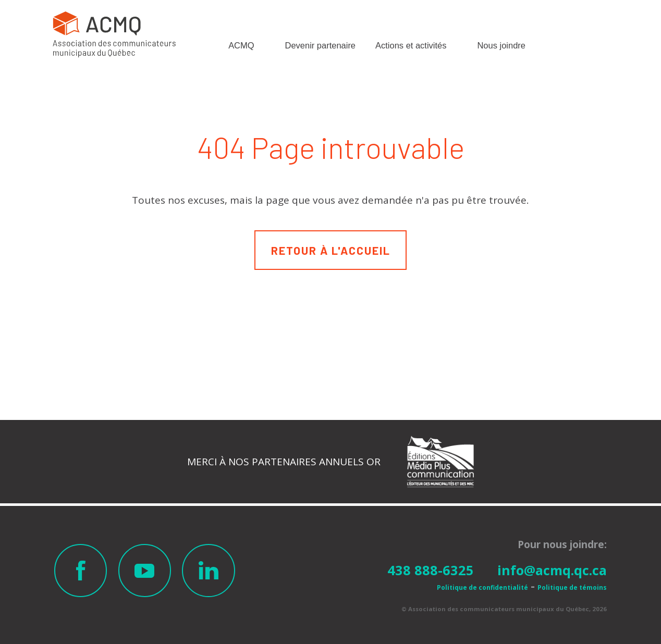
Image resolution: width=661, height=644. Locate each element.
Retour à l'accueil (331, 250)
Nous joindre (501, 45)
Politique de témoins (572, 587)
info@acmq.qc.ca (552, 570)
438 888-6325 (431, 570)
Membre (594, 48)
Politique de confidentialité (482, 587)
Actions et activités (411, 45)
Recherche (552, 43)
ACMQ (241, 45)
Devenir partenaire (320, 45)
